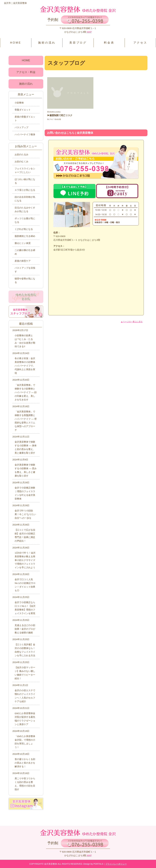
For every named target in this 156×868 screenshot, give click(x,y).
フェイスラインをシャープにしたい (25, 170)
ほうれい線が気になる (25, 181)
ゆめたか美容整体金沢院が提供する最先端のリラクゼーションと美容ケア (25, 719)
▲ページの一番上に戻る (132, 322)
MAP (89, 32)
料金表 (109, 43)
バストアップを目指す (25, 270)
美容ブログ (78, 43)
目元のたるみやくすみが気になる (25, 209)
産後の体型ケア (23, 261)
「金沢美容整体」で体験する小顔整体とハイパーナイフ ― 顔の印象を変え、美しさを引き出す (26, 392)
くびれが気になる (24, 229)
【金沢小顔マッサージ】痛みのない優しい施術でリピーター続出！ (25, 673)
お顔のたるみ (21, 154)
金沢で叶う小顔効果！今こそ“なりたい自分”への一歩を (25, 514)
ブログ (51, 119)
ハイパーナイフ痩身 (25, 134)
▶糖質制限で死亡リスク (60, 115)
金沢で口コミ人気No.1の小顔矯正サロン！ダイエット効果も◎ (25, 585)
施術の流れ (47, 43)
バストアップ (21, 127)
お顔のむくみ (21, 161)
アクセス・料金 (26, 72)
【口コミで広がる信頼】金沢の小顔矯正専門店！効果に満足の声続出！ (25, 535)
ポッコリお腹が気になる (25, 220)
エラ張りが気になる (25, 190)
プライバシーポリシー (116, 864)
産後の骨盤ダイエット (25, 119)
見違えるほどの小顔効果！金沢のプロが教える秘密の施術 (25, 629)
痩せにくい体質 (23, 243)
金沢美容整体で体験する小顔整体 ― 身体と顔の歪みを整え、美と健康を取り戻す (26, 447)
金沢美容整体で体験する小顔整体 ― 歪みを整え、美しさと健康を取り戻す (26, 470)
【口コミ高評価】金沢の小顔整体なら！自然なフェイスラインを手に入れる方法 (25, 650)
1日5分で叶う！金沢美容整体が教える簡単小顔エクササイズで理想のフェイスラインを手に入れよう (25, 560)
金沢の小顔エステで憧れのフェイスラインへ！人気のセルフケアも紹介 (25, 696)
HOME (16, 43)
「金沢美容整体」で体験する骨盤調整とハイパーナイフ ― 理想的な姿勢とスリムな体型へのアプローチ (26, 421)
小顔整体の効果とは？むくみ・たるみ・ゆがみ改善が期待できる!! (25, 341)
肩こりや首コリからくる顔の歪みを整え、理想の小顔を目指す (25, 784)
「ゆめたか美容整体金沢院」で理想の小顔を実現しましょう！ (25, 742)
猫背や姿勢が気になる (25, 280)
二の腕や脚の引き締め (25, 252)
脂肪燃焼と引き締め (25, 236)
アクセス (140, 43)
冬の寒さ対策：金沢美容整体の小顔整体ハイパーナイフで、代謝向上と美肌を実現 (25, 366)
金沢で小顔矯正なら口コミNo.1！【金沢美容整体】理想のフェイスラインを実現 (25, 608)
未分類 (59, 119)
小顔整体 (19, 103)
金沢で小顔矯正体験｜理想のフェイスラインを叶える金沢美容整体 (25, 493)
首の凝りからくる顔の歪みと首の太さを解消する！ (25, 763)
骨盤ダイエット (23, 110)
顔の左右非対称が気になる (25, 199)
